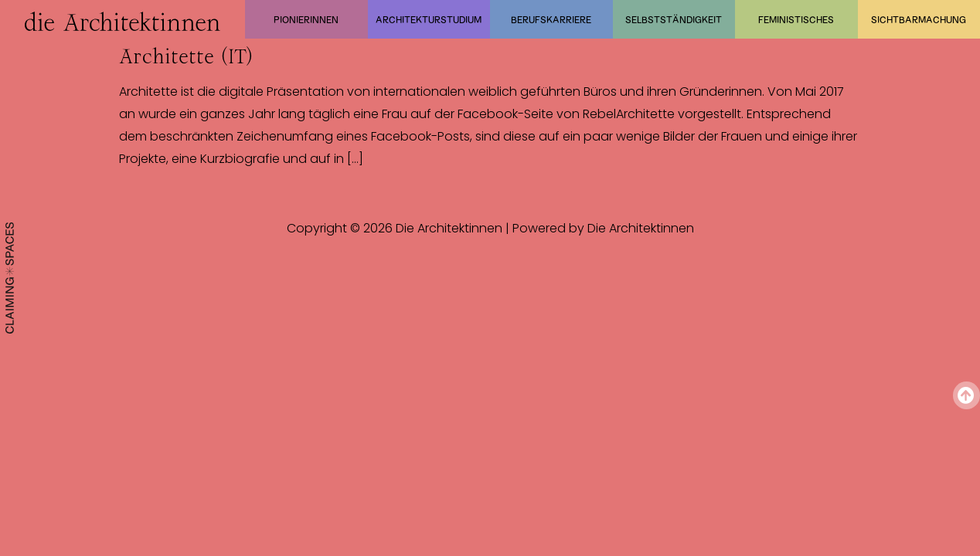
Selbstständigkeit (674, 19)
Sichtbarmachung (919, 19)
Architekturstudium (429, 19)
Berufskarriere (551, 19)
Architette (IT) (186, 56)
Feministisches (796, 19)
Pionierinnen (306, 19)
